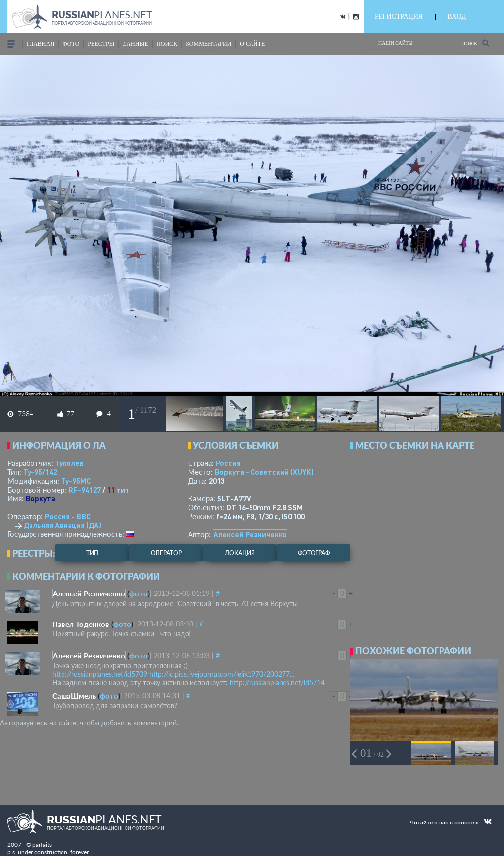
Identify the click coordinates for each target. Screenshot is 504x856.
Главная (40, 44)
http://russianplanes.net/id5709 (100, 674)
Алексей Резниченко (250, 534)
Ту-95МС (76, 481)
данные (135, 44)
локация (240, 553)
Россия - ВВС (68, 516)
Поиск (475, 43)
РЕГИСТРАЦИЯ (399, 16)
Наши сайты (396, 43)
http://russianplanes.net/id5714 (277, 682)
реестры (101, 44)
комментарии (208, 44)
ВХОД (457, 16)
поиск (167, 44)
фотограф (314, 553)
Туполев (69, 463)
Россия (228, 463)
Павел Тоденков (81, 624)
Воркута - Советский (264, 472)
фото (71, 44)
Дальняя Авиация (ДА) (63, 525)
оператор (166, 553)
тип (123, 490)
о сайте (252, 44)
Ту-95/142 (40, 472)
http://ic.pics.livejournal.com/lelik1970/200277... (222, 674)
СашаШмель (74, 696)
